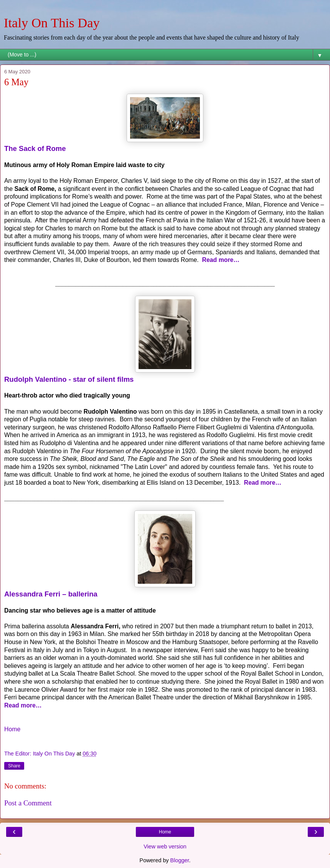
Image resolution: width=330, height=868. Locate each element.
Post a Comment (28, 803)
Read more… (221, 260)
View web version (165, 846)
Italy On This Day (52, 23)
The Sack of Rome (35, 148)
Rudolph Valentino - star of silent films (69, 379)
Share (14, 766)
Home (12, 729)
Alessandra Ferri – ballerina (51, 594)
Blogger (180, 860)
